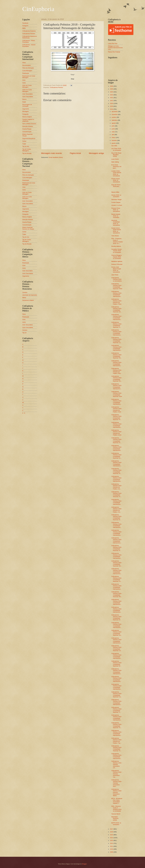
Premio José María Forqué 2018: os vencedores (116, 269)
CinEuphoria (38, 9)
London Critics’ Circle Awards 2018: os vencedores (116, 173)
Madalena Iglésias (117, 261)
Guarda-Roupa (27, 129)
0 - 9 (24, 413)
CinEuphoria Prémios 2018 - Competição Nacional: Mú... (117, 594)
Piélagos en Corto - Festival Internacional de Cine (115, 48)
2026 (112, 86)
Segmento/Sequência (29, 139)
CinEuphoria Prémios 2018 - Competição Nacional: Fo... (117, 579)
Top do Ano (26, 146)
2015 (112, 835)
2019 (112, 106)
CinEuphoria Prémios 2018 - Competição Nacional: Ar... (117, 548)
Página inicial (75, 153)
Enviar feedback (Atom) (56, 157)
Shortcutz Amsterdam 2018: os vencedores (116, 223)
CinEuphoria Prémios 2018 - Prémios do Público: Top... (117, 741)
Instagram (25, 26)
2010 (112, 849)
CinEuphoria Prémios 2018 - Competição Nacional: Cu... (117, 340)
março (114, 137)
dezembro (115, 112)
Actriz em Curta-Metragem (27, 90)
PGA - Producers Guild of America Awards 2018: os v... (117, 241)
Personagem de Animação (27, 105)
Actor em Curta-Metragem (27, 86)
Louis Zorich (115, 159)
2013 (112, 840)
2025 (112, 89)
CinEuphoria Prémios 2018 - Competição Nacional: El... (117, 517)
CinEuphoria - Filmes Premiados (29, 41)
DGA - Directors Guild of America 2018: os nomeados (116, 809)
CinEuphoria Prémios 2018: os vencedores (117, 279)
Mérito (24, 298)
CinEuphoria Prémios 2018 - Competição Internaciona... (117, 294)
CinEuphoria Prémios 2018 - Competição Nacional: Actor (117, 394)
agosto (114, 123)
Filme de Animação (28, 68)
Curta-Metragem (27, 71)
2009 (112, 852)
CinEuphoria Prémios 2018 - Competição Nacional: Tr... (117, 710)
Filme (24, 63)
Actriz (24, 83)
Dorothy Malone (116, 246)
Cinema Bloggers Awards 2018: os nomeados (117, 257)
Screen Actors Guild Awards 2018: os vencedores (116, 230)
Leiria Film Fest (113, 43)
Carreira (25, 292)
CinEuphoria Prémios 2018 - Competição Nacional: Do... (117, 309)
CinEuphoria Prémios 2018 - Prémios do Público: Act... (117, 486)
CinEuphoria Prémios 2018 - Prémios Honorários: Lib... (117, 764)
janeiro (114, 143)
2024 (112, 92)
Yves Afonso (115, 236)
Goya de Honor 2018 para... (116, 186)
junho (114, 129)
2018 (112, 109)
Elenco (24, 99)
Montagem (26, 111)
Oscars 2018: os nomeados (116, 196)
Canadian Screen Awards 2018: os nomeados (117, 251)
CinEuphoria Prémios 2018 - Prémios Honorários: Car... (117, 774)
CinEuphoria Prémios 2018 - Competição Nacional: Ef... (117, 664)
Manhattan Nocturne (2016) (115, 818)
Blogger (84, 864)
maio (113, 132)
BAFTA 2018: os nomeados (116, 824)
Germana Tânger (116, 200)
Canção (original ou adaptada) (28, 120)
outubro (114, 117)
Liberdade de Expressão (30, 295)
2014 (112, 838)
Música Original (27, 117)
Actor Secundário (28, 94)
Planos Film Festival (114, 52)
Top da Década (27, 153)
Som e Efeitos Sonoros (29, 124)
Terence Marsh (116, 814)
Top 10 (24, 333)
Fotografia (25, 114)
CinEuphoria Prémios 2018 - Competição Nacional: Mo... (117, 563)
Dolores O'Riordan (117, 264)
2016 (112, 832)
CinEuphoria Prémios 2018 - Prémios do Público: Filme (117, 302)
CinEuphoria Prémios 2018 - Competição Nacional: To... (117, 725)
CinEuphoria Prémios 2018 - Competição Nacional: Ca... (117, 648)
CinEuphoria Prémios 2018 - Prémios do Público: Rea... (117, 371)
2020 (112, 103)
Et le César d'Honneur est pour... (116, 166)
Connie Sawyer (116, 202)
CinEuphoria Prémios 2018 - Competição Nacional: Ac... (117, 417)
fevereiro (114, 140)
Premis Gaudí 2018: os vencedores (116, 180)
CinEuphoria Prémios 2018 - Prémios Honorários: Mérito (117, 792)
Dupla (24, 102)
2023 (112, 95)
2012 (112, 843)
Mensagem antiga (96, 153)
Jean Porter (115, 275)
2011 (112, 846)
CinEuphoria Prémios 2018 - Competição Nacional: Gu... (117, 633)
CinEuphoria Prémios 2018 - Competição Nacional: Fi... (117, 325)
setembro (115, 120)
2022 (112, 98)
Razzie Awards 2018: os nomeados (116, 216)
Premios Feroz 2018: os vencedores (116, 210)
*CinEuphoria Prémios (56, 87)
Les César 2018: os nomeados (116, 149)
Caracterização (27, 132)
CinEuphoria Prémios (29, 34)
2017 (112, 829)
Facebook (25, 23)
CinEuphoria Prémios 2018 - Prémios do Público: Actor (117, 409)
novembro (115, 114)
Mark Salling (115, 162)
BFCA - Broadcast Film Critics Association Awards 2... (117, 801)
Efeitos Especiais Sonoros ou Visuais (28, 228)
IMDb (24, 28)
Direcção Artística (28, 126)
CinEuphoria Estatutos (29, 31)
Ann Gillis (114, 146)
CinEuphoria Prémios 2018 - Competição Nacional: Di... (117, 617)
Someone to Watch (28, 300)
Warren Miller (115, 192)
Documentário (27, 65)
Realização (26, 73)
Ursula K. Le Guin (117, 205)
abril (113, 135)
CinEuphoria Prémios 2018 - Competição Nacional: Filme (117, 286)
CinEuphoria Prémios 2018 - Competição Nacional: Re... (117, 355)
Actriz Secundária (28, 97)
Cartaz (24, 141)
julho (113, 126)
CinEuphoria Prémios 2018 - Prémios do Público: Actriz (117, 433)
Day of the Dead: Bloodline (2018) (116, 155)
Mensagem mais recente (51, 153)
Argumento (26, 109)
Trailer (24, 144)
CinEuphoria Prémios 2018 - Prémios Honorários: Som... (117, 783)
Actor (24, 80)
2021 (112, 101)
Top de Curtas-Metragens (27, 150)
